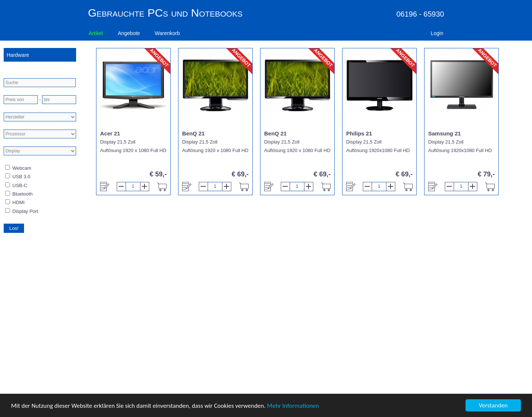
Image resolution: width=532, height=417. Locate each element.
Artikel (96, 33)
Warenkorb (167, 33)
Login (437, 33)
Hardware (18, 55)
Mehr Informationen (293, 406)
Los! (14, 228)
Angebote (129, 33)
